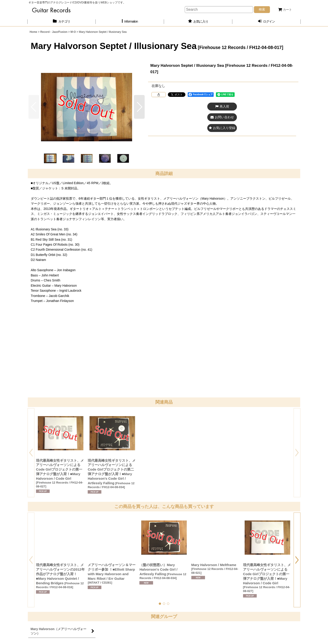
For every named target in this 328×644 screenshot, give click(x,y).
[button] (130, 22)
